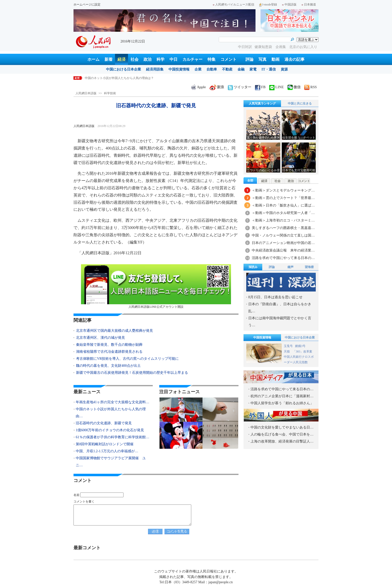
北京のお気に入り (303, 47)
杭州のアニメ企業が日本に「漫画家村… (282, 396)
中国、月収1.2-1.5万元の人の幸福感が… (107, 451)
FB (260, 87)
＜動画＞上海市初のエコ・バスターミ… (283, 220)
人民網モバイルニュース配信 (233, 4)
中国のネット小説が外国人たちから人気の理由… (111, 413)
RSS (310, 87)
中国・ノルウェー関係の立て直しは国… (283, 235)
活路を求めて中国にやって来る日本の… (283, 258)
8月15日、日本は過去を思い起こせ (275, 297)
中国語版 (289, 4)
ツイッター (239, 87)
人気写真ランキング (262, 103)
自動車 (212, 69)
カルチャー (192, 59)
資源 (284, 69)
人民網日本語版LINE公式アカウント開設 (156, 286)
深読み (253, 267)
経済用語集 (155, 69)
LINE (276, 87)
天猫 (287, 351)
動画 (275, 59)
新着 (108, 59)
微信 (294, 87)
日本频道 (309, 4)
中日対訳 (245, 47)
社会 (134, 59)
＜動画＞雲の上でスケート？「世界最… (283, 198)
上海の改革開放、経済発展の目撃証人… (282, 441)
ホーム (93, 59)
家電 (253, 69)
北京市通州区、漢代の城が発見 (100, 338)
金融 (241, 69)
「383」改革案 (302, 351)
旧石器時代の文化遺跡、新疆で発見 (104, 423)
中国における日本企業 (123, 69)
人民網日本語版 (86, 93)
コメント (228, 59)
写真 (262, 59)
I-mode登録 (268, 4)
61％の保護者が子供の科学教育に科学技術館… (112, 437)
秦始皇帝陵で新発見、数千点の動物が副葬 (109, 345)
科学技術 (110, 93)
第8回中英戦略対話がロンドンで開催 (105, 444)
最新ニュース (87, 392)
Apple (198, 87)
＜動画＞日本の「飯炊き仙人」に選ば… (283, 205)
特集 (211, 59)
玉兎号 (288, 346)
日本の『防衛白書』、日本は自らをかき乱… (280, 308)
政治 (147, 59)
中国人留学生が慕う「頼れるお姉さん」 (282, 403)
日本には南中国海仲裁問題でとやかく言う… (280, 322)
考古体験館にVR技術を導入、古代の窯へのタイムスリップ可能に (127, 359)
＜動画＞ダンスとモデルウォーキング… (283, 190)
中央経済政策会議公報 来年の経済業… (283, 250)
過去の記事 (294, 59)
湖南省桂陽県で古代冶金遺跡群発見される (109, 352)
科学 (160, 59)
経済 (121, 59)
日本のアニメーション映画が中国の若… (283, 243)
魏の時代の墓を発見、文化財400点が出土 (108, 366)
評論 (249, 59)
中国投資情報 (179, 69)
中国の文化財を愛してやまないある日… (282, 427)
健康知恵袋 (264, 47)
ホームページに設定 (87, 4)
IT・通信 (269, 69)
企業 (198, 69)
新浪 (217, 87)
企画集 (281, 47)
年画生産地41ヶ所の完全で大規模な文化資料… (112, 402)
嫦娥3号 (300, 346)
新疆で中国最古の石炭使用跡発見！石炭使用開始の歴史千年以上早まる (132, 373)
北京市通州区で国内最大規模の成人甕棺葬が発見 (114, 331)
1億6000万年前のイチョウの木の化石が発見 (110, 430)
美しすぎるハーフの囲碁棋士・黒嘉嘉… (283, 228)
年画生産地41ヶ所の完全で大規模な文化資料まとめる (121, 78)
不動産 (227, 69)
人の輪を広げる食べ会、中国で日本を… (282, 434)
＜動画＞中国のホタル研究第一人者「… (283, 213)
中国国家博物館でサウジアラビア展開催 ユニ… (111, 462)
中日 (173, 59)
